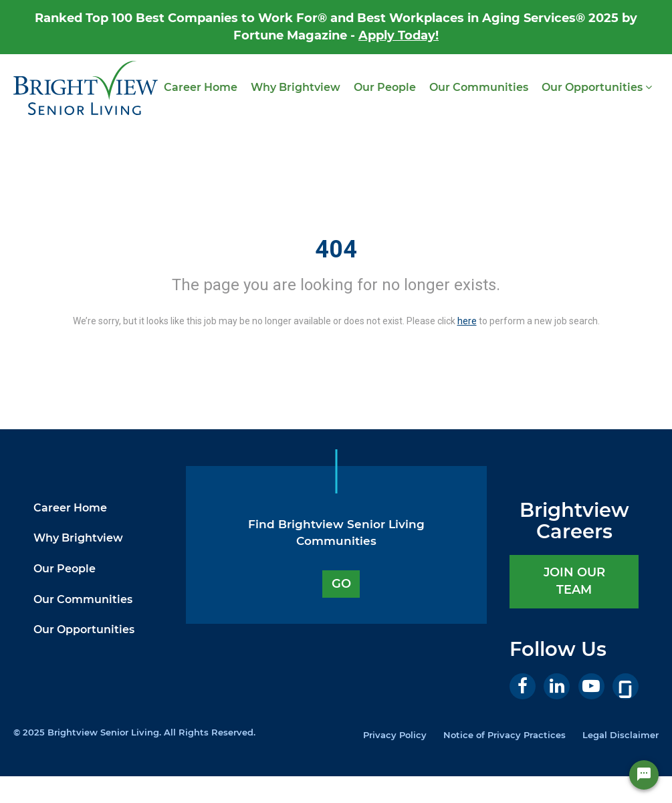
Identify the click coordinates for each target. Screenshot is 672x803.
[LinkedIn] (557, 686)
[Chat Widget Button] (644, 775)
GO (341, 584)
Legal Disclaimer (621, 735)
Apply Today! (399, 35)
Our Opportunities (597, 87)
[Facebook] (523, 686)
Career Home (201, 87)
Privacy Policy (395, 735)
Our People (385, 87)
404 (336, 249)
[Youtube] (591, 686)
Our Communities (479, 87)
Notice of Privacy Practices (505, 735)
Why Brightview (296, 87)
